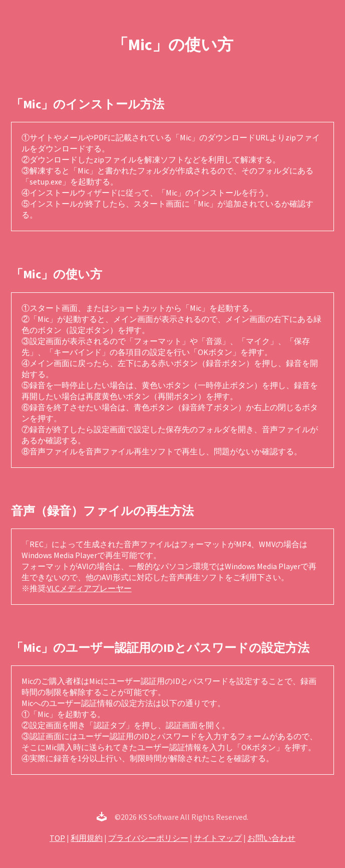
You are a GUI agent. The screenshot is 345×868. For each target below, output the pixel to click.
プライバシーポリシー (148, 838)
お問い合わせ (271, 838)
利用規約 (87, 838)
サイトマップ (218, 838)
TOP (57, 838)
